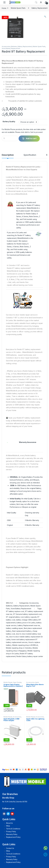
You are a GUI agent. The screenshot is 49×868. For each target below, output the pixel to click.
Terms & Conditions (13, 829)
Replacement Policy (13, 837)
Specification (30, 155)
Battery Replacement (25, 46)
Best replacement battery (22, 631)
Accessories (6, 46)
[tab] (8, 156)
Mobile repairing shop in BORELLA (25, 645)
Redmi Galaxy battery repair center (30, 656)
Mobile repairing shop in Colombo (19, 648)
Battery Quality (9, 121)
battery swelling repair (14, 628)
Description (8, 155)
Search (36, 2)
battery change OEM (24, 620)
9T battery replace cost (15, 611)
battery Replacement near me (29, 625)
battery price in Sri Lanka (26, 623)
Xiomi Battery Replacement (11, 48)
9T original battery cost (15, 617)
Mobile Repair (8, 682)
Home (4, 8)
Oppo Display (17, 682)
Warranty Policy (12, 834)
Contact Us (10, 848)
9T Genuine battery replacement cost (27, 614)
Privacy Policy (11, 832)
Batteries (14, 46)
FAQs (8, 826)
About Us (9, 823)
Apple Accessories (33, 683)
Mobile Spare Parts (18, 8)
